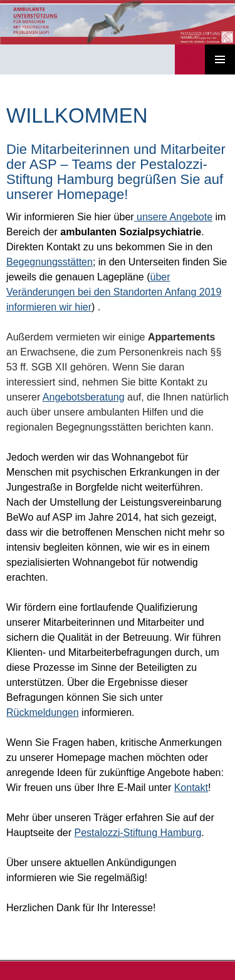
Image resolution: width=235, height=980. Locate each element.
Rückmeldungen (43, 712)
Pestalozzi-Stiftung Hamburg (138, 833)
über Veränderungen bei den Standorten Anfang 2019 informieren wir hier (114, 292)
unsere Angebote (173, 217)
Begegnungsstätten (50, 262)
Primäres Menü (220, 59)
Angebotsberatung (84, 397)
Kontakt (191, 788)
